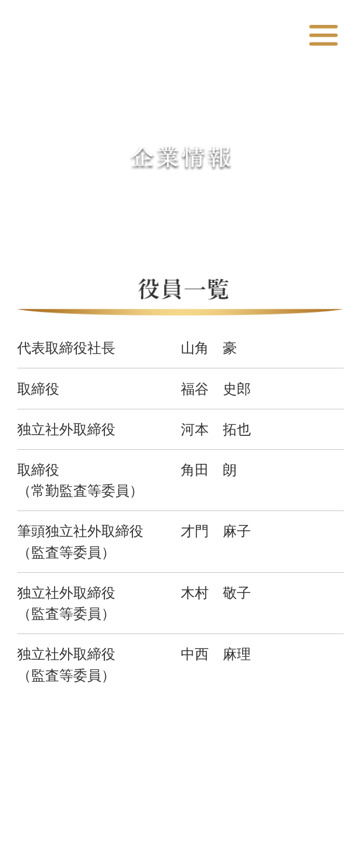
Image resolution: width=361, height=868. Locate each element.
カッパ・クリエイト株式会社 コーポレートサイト (155, 37)
